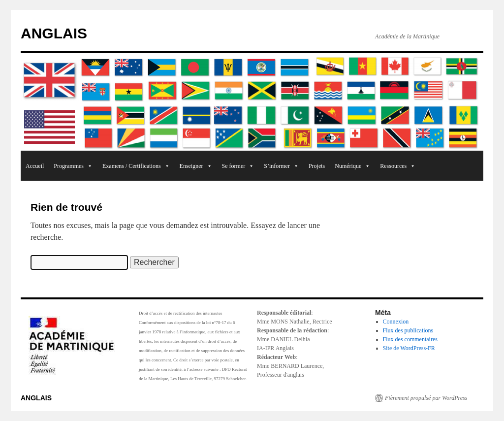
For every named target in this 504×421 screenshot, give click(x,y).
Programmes (73, 166)
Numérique (352, 166)
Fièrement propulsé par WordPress (426, 398)
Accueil (35, 166)
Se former (238, 166)
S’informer (281, 166)
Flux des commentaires (410, 339)
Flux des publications (408, 330)
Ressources (398, 166)
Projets (317, 166)
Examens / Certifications (136, 166)
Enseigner (196, 166)
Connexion (396, 322)
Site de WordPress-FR (409, 348)
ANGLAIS (54, 33)
